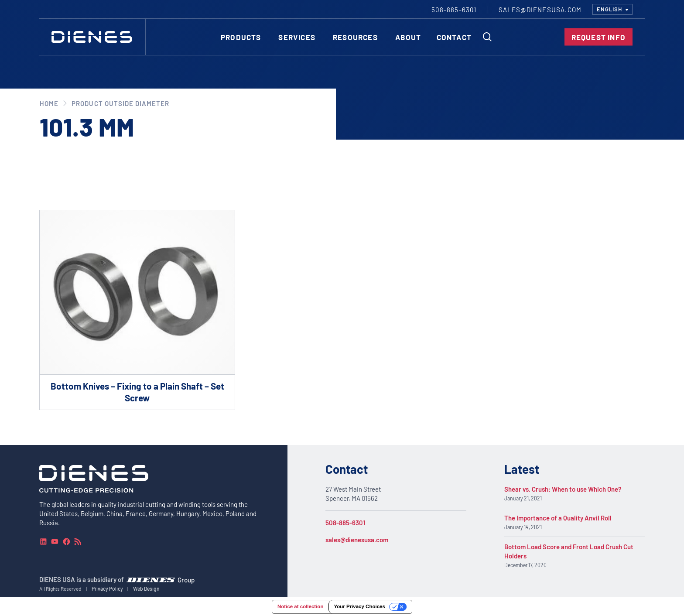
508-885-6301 (345, 523)
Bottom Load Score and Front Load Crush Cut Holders (569, 551)
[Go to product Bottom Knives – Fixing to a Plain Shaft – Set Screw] (137, 310)
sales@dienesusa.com (357, 540)
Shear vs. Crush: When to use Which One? (563, 489)
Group (186, 580)
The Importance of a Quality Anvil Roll (558, 518)
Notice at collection (300, 606)
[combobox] (612, 9)
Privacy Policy (107, 589)
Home (49, 103)
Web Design (146, 589)
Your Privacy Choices (359, 606)
